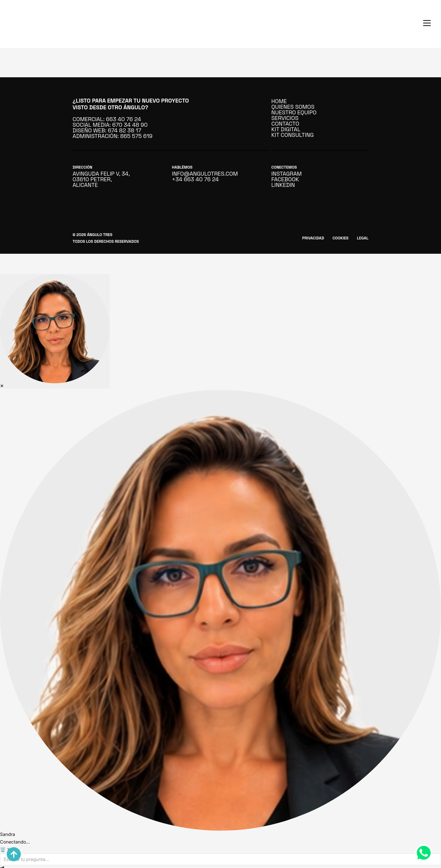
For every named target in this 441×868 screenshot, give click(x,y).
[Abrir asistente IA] (55, 331)
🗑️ (3, 849)
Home (279, 101)
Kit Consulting (293, 135)
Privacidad (313, 238)
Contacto (285, 124)
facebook (285, 179)
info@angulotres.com (201, 174)
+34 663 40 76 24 (195, 179)
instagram (287, 174)
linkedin (283, 185)
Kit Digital (286, 129)
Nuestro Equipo (294, 112)
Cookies (340, 238)
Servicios (285, 118)
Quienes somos (293, 107)
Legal (363, 238)
